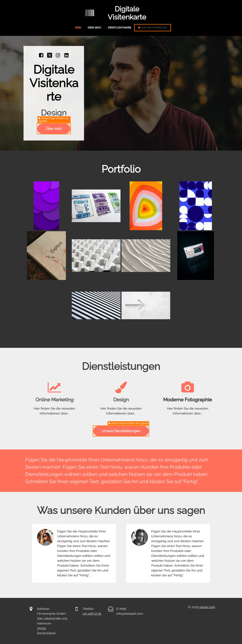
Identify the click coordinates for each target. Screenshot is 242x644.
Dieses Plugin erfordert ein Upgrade (53, 120)
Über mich (94, 28)
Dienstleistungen (120, 28)
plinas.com (207, 607)
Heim (78, 28)
